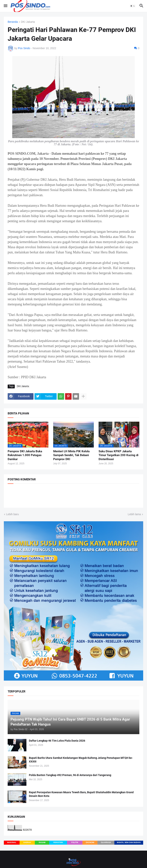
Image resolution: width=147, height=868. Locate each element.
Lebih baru (12, 514)
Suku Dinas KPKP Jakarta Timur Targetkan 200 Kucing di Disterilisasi (118, 455)
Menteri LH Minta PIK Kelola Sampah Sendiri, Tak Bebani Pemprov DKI (71, 455)
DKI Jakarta (28, 22)
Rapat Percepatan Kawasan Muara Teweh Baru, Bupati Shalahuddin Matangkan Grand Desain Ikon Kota (81, 794)
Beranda (13, 22)
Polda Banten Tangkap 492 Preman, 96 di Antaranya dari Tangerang (70, 775)
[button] (5, 6)
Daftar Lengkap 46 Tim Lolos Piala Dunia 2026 (57, 741)
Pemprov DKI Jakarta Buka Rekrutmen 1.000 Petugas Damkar (25, 455)
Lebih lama (134, 514)
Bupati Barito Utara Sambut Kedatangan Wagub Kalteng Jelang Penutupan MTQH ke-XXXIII (81, 760)
